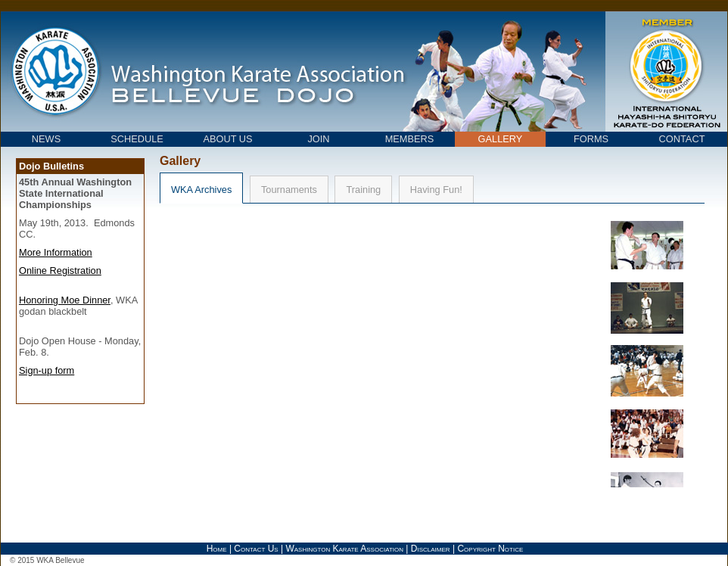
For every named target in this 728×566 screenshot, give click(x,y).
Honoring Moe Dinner (65, 300)
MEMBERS (410, 139)
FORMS (591, 139)
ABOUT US (227, 139)
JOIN (318, 139)
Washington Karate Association (344, 549)
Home (217, 549)
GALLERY (501, 139)
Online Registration (60, 271)
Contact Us (256, 549)
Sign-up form (47, 370)
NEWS (46, 139)
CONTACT (682, 139)
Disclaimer (431, 549)
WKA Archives (201, 190)
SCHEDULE (137, 139)
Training (363, 190)
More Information (56, 252)
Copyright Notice (490, 549)
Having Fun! (436, 190)
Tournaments (289, 190)
